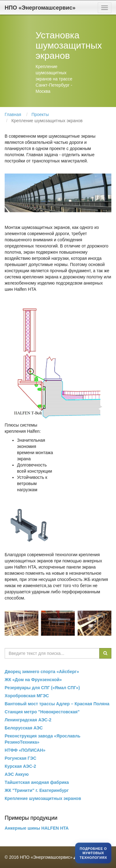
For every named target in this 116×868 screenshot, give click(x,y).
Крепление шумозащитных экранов (43, 798)
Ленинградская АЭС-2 (28, 720)
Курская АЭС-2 (20, 766)
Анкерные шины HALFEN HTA (37, 828)
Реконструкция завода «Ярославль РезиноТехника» (43, 739)
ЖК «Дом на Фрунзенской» (33, 680)
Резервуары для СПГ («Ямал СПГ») (42, 688)
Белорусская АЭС (24, 728)
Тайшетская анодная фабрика (37, 782)
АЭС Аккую (17, 774)
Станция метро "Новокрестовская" (42, 712)
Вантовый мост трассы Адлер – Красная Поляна (57, 704)
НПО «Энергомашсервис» (40, 8)
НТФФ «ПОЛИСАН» (25, 750)
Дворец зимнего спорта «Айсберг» (42, 672)
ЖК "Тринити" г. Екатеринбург (37, 790)
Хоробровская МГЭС (27, 696)
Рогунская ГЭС (20, 758)
